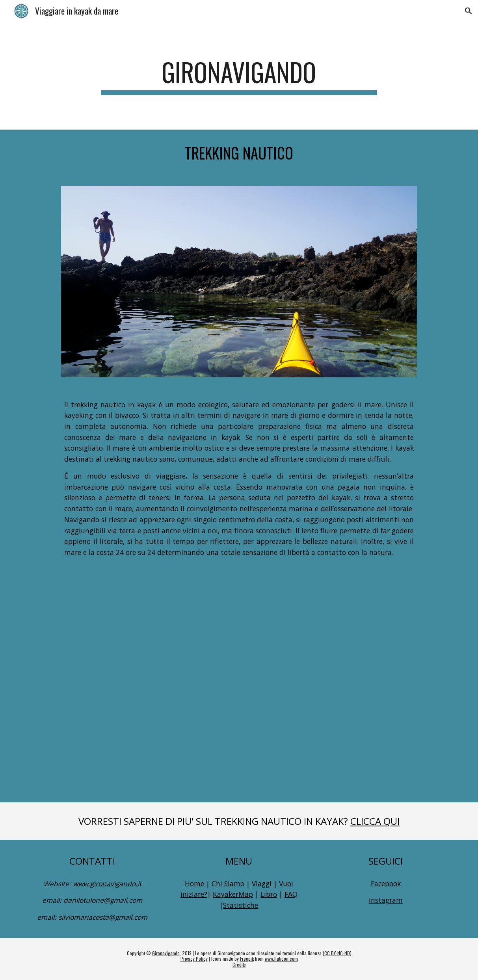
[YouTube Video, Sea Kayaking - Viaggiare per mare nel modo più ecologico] (239, 681)
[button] (469, 11)
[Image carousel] (239, 282)
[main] (239, 76)
